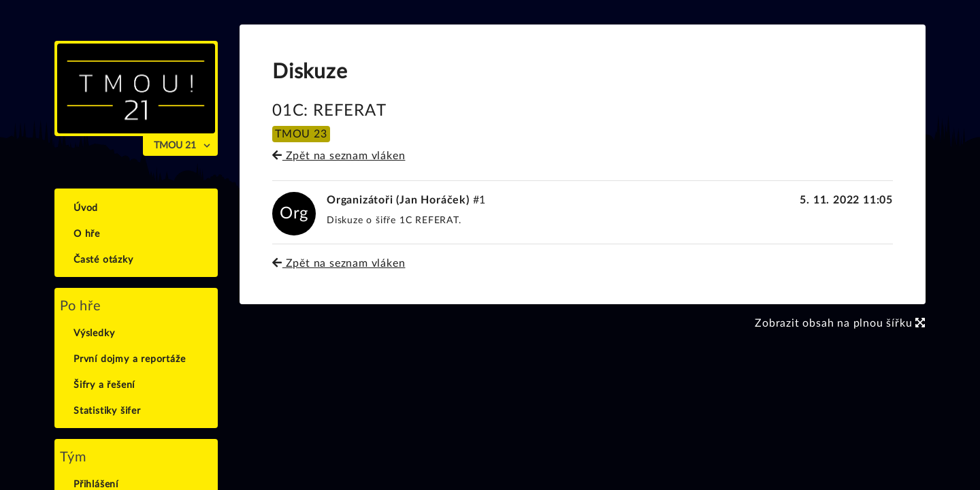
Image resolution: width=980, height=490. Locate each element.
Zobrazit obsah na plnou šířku (840, 323)
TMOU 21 (175, 146)
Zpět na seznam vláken (339, 156)
